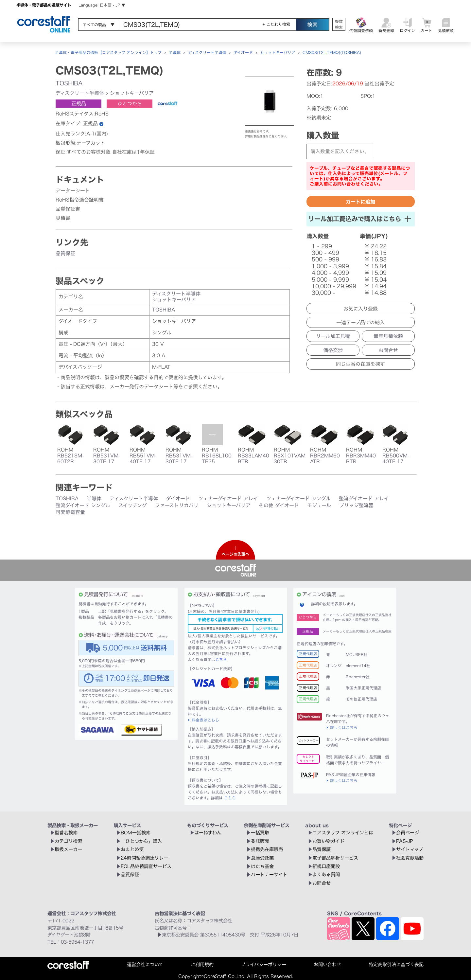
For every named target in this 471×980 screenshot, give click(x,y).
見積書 (63, 218)
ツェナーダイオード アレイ (228, 499)
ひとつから (130, 104)
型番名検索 (66, 833)
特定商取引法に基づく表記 (396, 964)
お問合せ (388, 350)
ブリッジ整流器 (356, 505)
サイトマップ (410, 849)
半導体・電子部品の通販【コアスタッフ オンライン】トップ (108, 52)
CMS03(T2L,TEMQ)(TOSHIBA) (332, 52)
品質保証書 (68, 209)
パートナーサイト (269, 874)
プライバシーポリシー (263, 964)
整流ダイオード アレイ (364, 499)
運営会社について (145, 964)
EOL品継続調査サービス (146, 866)
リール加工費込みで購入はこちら (359, 219)
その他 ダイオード (279, 505)
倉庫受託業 (262, 858)
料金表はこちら (205, 720)
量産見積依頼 (388, 336)
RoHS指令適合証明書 (80, 200)
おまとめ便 (132, 849)
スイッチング (133, 505)
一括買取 (260, 833)
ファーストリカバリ (177, 505)
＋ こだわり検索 (276, 24)
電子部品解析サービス (335, 858)
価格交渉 (333, 350)
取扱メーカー (68, 849)
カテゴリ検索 (68, 841)
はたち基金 (262, 866)
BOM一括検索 (136, 833)
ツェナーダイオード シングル (298, 499)
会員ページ (408, 833)
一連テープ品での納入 (360, 322)
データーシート (73, 191)
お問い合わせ (327, 964)
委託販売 (260, 841)
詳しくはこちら (344, 727)
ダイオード (243, 52)
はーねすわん (208, 833)
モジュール (319, 505)
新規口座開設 (326, 866)
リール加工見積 (333, 336)
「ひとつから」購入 (141, 841)
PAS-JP (405, 841)
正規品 (79, 104)
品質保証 (65, 253)
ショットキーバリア (278, 52)
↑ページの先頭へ (235, 551)
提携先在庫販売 (267, 849)
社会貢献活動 (410, 858)
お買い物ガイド (328, 841)
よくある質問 (326, 874)
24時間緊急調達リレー (144, 858)
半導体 (175, 52)
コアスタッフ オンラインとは (343, 833)
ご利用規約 (202, 964)
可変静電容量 (70, 512)
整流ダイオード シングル (83, 505)
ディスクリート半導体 (207, 52)
